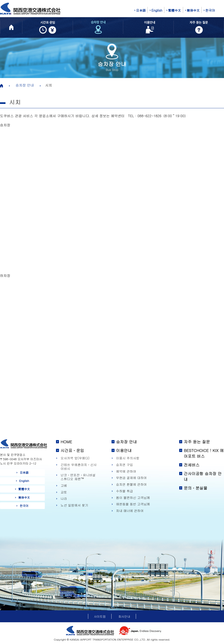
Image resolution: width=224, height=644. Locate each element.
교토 (64, 492)
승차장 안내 (25, 85)
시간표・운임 (72, 450)
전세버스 (192, 465)
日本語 (141, 10)
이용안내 (124, 450)
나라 (64, 499)
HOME (66, 442)
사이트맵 (100, 616)
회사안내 (124, 616)
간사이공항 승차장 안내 (203, 476)
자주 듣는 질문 (197, 442)
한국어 (210, 10)
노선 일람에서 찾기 (74, 505)
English (157, 10)
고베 (64, 486)
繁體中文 (175, 10)
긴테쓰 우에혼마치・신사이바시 (79, 467)
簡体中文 (193, 10)
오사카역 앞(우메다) (75, 458)
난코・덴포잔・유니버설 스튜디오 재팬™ (78, 477)
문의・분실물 (196, 488)
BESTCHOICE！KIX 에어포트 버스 (204, 453)
